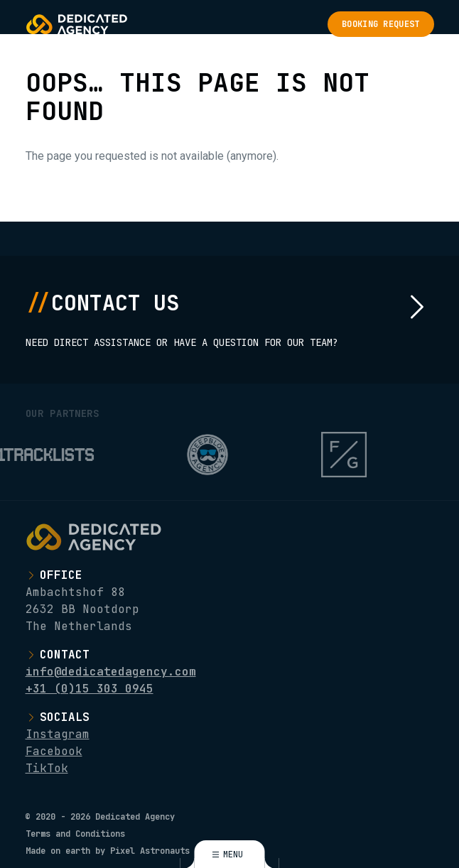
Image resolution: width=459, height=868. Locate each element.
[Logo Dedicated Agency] (77, 24)
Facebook (54, 751)
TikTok (47, 768)
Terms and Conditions (75, 834)
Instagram (58, 734)
